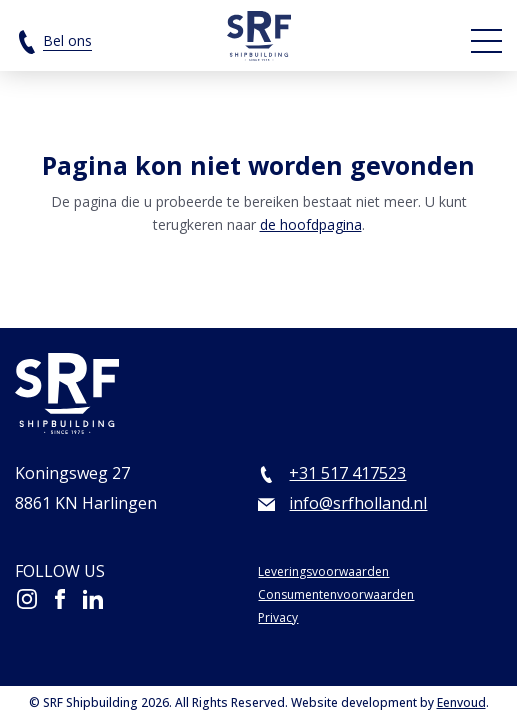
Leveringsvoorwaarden (323, 571)
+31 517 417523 (347, 473)
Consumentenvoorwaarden (336, 594)
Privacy (278, 617)
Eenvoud (461, 702)
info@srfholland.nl (358, 503)
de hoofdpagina (311, 224)
